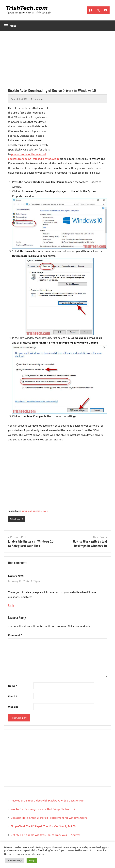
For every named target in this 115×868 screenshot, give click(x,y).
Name (13, 686)
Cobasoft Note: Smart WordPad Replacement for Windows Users (49, 818)
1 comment (37, 99)
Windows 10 (17, 519)
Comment (15, 635)
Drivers (45, 511)
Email (13, 696)
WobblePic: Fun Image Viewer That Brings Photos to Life (44, 809)
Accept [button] (32, 860)
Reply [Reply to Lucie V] (11, 605)
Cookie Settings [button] (15, 860)
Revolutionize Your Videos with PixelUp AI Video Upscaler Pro (47, 800)
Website (13, 707)
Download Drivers (31, 511)
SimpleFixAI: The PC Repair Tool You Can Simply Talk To (43, 826)
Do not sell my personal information (24, 854)
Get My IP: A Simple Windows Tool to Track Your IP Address (46, 835)
